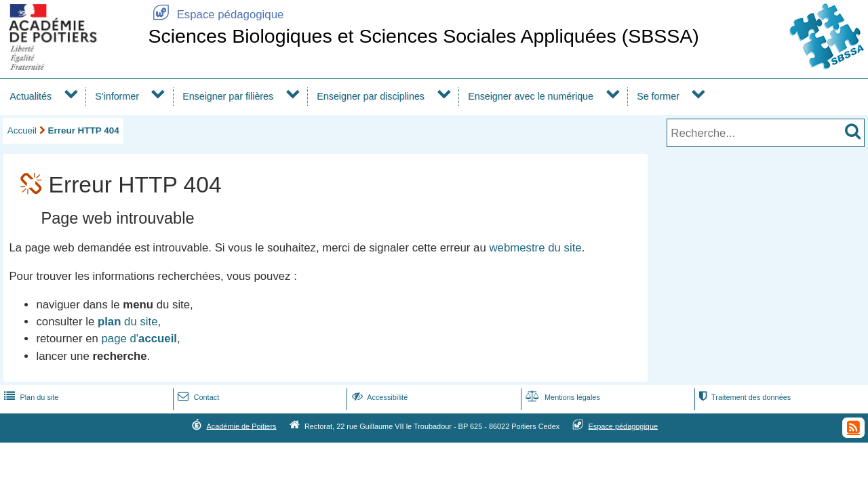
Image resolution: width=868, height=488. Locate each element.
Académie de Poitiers (241, 426)
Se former (658, 96)
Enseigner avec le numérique (531, 96)
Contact (197, 397)
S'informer (117, 96)
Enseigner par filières (228, 96)
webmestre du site (535, 248)
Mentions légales (561, 397)
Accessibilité (379, 397)
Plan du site (30, 397)
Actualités (31, 96)
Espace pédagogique (216, 15)
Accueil (22, 130)
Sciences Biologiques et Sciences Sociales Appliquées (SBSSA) (423, 36)
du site (128, 322)
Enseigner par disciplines (371, 96)
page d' (139, 339)
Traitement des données (744, 397)
